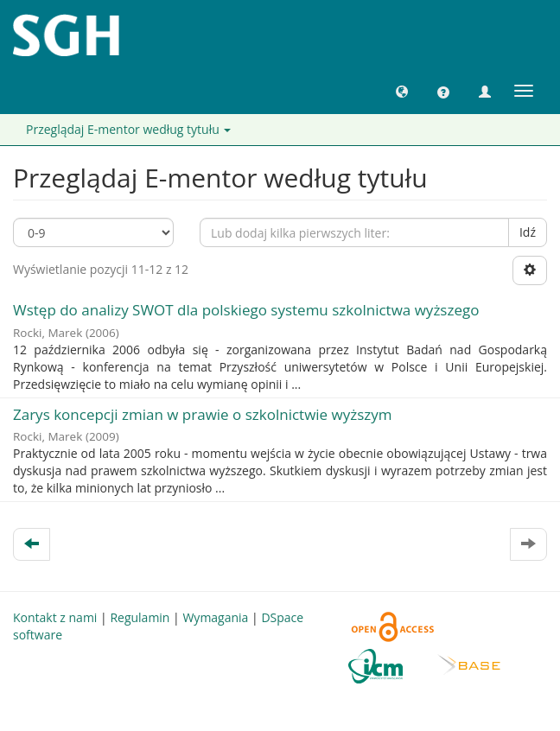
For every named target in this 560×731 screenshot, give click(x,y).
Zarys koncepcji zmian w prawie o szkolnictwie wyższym (203, 414)
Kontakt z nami (55, 617)
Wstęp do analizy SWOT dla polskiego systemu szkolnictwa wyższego (246, 310)
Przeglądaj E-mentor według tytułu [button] (128, 129)
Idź (528, 232)
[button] (402, 91)
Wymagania (215, 617)
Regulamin (140, 617)
